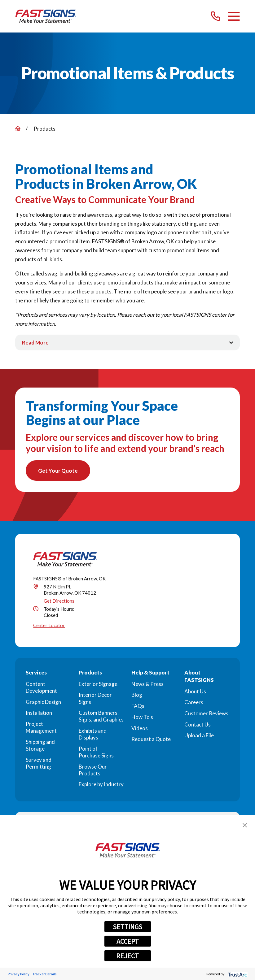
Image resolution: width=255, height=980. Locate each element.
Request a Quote (151, 740)
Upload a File (199, 737)
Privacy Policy (19, 974)
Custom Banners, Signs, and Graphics (101, 717)
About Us (195, 692)
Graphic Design (43, 703)
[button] (245, 825)
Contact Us (198, 725)
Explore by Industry (101, 785)
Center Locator (49, 627)
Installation (39, 714)
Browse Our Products (93, 771)
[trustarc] (237, 974)
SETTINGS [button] (127, 927)
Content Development (41, 688)
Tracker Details (44, 974)
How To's (142, 718)
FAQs (138, 707)
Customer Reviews (206, 715)
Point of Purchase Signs (96, 753)
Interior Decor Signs (95, 699)
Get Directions (59, 602)
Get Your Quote (59, 471)
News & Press (147, 685)
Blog (137, 696)
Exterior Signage (98, 685)
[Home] (46, 16)
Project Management (41, 728)
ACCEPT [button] (128, 941)
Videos (140, 729)
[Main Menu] (234, 16)
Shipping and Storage (40, 746)
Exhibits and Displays (93, 735)
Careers (194, 703)
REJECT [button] (127, 956)
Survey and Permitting (39, 764)
